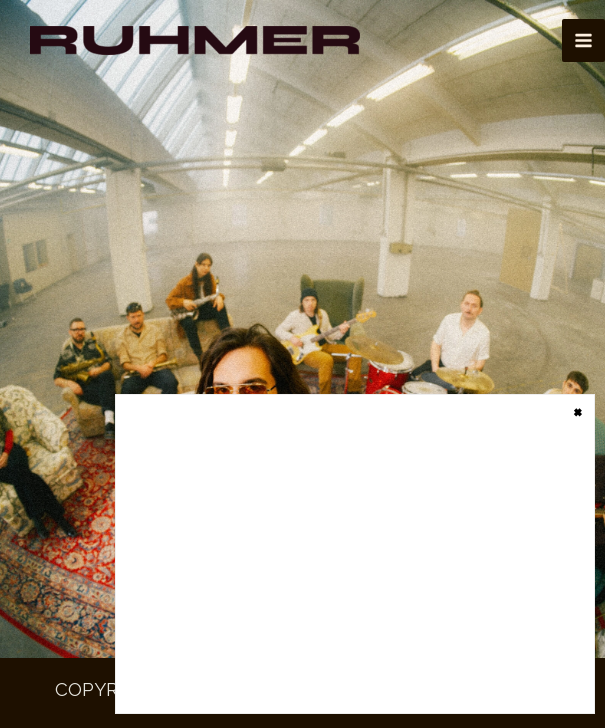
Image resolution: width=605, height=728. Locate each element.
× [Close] (578, 410)
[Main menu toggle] (583, 40)
